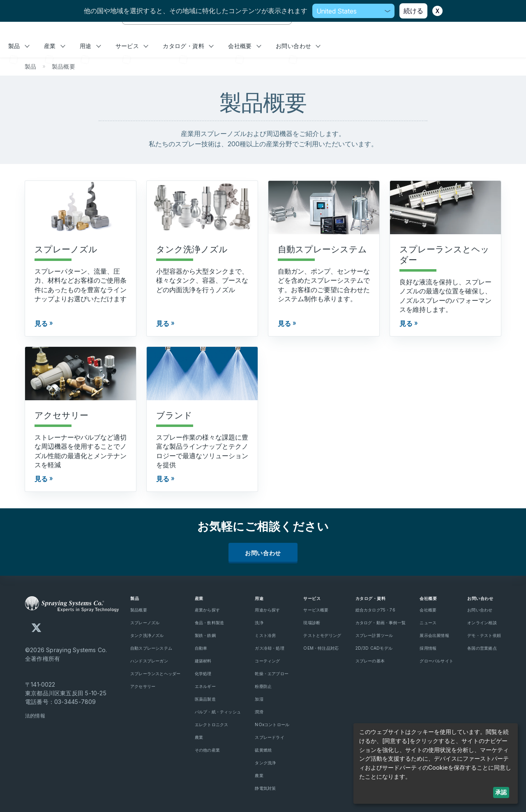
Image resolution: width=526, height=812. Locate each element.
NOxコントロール (272, 724)
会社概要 (245, 46)
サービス (132, 46)
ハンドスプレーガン (149, 661)
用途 (90, 46)
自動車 (201, 648)
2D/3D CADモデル (374, 648)
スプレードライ (269, 737)
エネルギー (205, 686)
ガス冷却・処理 (269, 648)
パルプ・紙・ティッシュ (218, 712)
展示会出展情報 (434, 635)
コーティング (267, 661)
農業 (199, 737)
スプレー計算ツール (374, 635)
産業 (55, 46)
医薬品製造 (205, 699)
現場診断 (312, 623)
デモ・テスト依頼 (484, 635)
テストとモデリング (322, 635)
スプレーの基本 (370, 661)
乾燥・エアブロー (272, 674)
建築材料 (203, 661)
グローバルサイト (436, 661)
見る (41, 323)
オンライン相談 (482, 623)
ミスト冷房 (265, 635)
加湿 (259, 699)
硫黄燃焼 (263, 750)
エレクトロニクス (212, 724)
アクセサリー (143, 686)
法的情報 (35, 716)
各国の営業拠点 (482, 648)
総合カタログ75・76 (375, 610)
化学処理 (203, 674)
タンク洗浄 (265, 763)
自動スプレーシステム (151, 648)
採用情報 (428, 648)
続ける (413, 11)
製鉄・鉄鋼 (205, 635)
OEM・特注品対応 (321, 648)
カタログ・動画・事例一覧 (381, 623)
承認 (501, 792)
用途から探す (267, 610)
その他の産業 (207, 750)
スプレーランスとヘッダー (156, 674)
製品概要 (139, 610)
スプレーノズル (145, 623)
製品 (19, 46)
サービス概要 (316, 610)
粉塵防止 (263, 686)
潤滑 (259, 712)
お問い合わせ (298, 46)
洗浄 (259, 623)
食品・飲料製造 (209, 623)
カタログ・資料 (188, 46)
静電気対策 (265, 788)
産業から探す (207, 610)
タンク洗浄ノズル (147, 635)
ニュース (428, 623)
